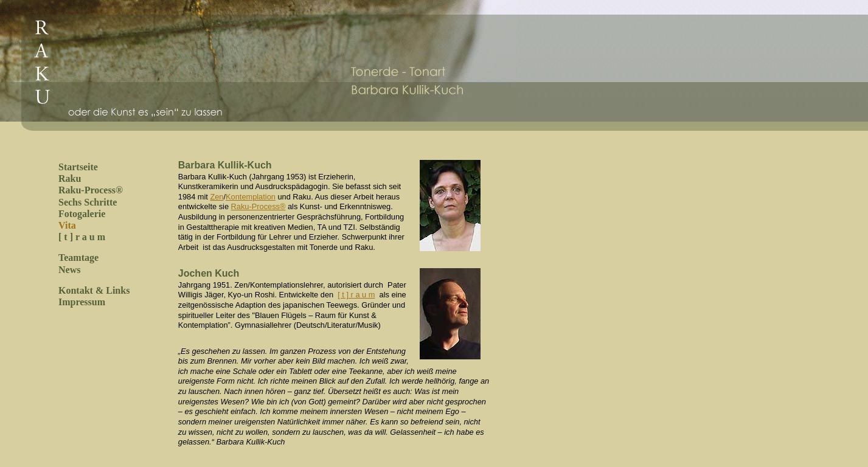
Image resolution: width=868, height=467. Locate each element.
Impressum (82, 302)
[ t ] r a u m (82, 237)
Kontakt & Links (94, 290)
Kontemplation (251, 197)
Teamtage (78, 258)
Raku (70, 178)
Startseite (78, 167)
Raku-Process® (91, 190)
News (69, 270)
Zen (217, 197)
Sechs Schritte (88, 202)
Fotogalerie (82, 214)
